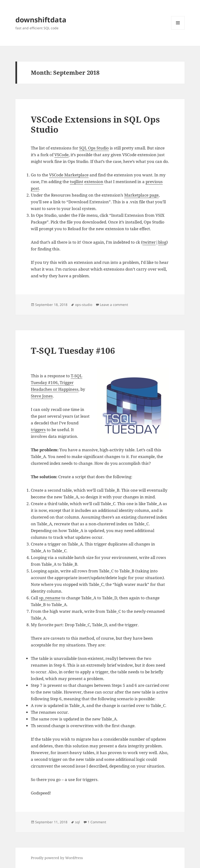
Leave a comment (114, 305)
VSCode (61, 155)
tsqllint (77, 182)
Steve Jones (42, 396)
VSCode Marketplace (69, 175)
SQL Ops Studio (94, 148)
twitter (149, 242)
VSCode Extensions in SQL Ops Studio (95, 124)
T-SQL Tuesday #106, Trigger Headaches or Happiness (57, 382)
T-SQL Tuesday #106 (73, 350)
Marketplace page (141, 195)
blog (162, 242)
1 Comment (97, 822)
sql (77, 822)
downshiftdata (41, 20)
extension (94, 182)
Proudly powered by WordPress (57, 858)
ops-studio (84, 305)
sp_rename (50, 598)
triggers (38, 430)
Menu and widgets (178, 29)
